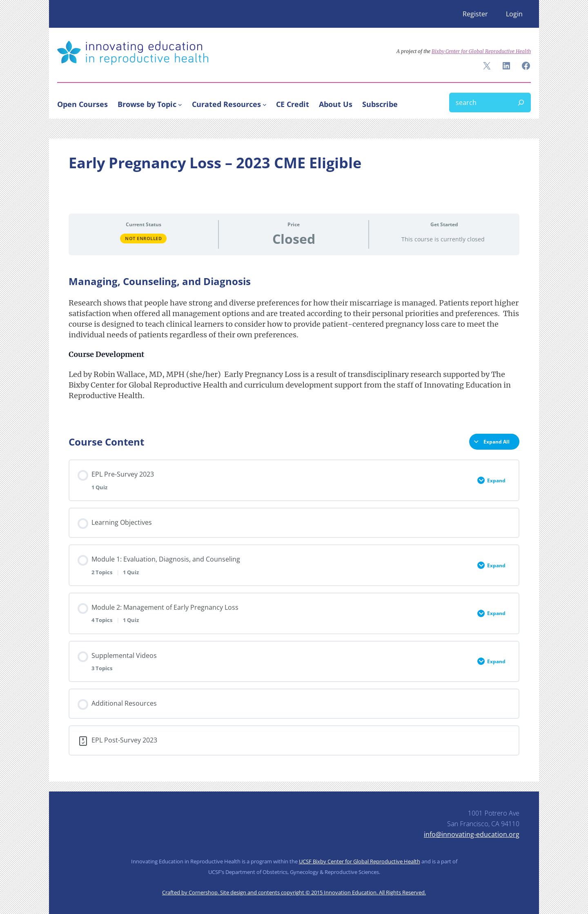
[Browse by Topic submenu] (180, 104)
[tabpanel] (294, 348)
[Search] (521, 103)
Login (514, 14)
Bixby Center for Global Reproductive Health (481, 51)
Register (475, 14)
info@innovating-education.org (472, 834)
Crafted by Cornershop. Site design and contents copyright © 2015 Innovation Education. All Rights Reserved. (294, 892)
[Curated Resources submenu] (265, 104)
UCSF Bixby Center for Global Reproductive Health (360, 861)
